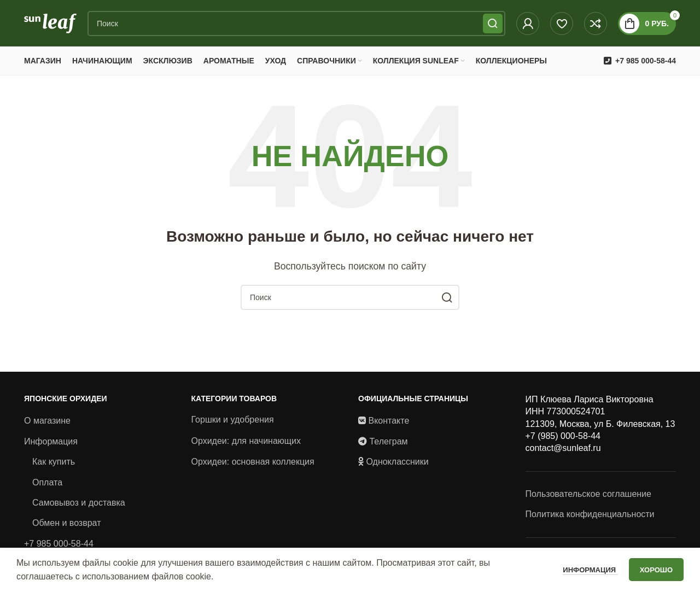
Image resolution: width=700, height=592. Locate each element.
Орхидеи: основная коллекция (253, 464)
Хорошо (656, 570)
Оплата (47, 485)
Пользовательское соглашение (588, 496)
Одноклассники (397, 464)
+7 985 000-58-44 (59, 546)
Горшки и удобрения (233, 422)
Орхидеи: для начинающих (246, 443)
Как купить (54, 464)
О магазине (47, 423)
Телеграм (388, 444)
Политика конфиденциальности (590, 517)
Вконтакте (389, 423)
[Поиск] (296, 25)
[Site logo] (50, 24)
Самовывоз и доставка (79, 505)
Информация (51, 444)
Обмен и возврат (66, 526)
